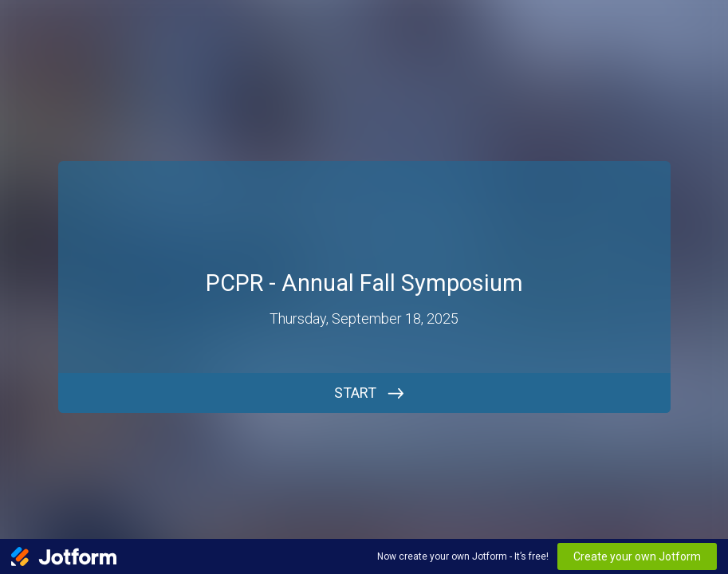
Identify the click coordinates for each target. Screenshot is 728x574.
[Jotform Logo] (64, 556)
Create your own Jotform (637, 556)
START (355, 393)
